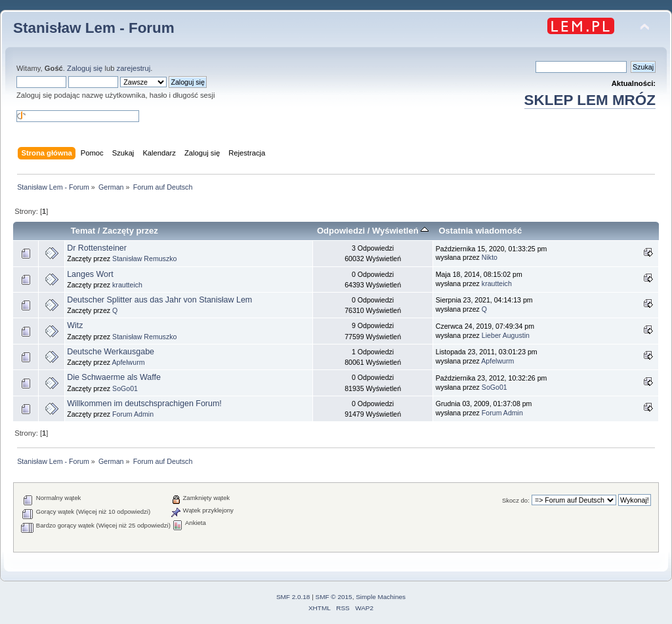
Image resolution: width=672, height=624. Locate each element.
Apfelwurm (128, 362)
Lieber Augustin (506, 335)
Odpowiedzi (341, 231)
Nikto (490, 257)
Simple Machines (381, 597)
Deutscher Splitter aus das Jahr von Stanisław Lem (159, 300)
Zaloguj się (85, 68)
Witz (75, 325)
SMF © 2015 (334, 597)
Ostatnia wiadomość (480, 231)
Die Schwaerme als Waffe (114, 377)
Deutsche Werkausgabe (111, 352)
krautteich (127, 285)
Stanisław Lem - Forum (94, 28)
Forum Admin (133, 414)
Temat (83, 231)
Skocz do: (516, 500)
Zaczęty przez (130, 231)
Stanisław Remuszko (144, 259)
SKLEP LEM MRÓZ (590, 100)
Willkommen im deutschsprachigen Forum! (144, 404)
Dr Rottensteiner (97, 248)
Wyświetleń (400, 231)
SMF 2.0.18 (293, 597)
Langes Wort (90, 274)
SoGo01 (125, 388)
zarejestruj (134, 68)
